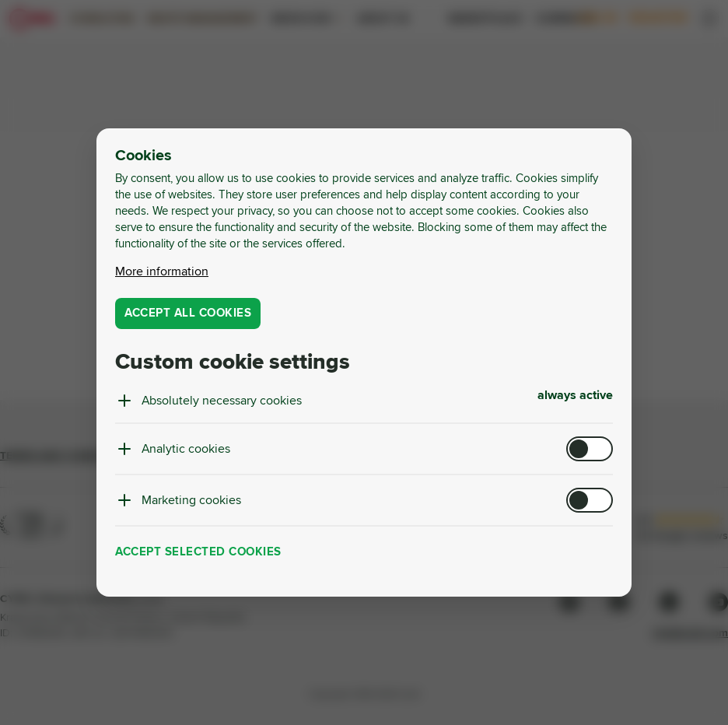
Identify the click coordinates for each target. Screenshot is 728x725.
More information (162, 271)
